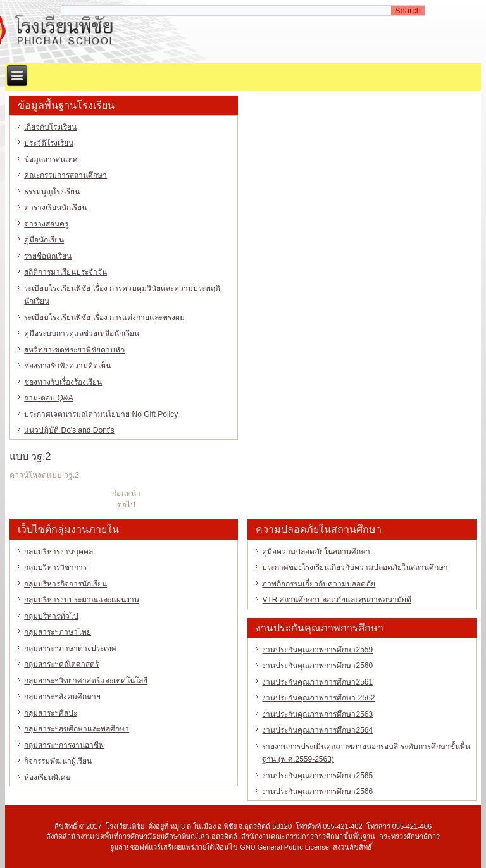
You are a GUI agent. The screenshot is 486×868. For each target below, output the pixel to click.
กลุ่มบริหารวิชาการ (55, 567)
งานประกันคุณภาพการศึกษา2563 (317, 714)
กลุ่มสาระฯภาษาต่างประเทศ (70, 648)
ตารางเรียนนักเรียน (55, 208)
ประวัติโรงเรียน (49, 143)
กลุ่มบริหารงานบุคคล (59, 552)
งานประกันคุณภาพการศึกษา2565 (317, 776)
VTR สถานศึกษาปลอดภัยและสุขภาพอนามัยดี (336, 600)
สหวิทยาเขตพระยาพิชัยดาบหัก (74, 350)
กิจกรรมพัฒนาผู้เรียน (58, 761)
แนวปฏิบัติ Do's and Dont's (69, 430)
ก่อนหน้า (126, 493)
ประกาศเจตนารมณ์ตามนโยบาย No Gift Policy (101, 414)
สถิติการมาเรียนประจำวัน (65, 272)
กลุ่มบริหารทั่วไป (51, 616)
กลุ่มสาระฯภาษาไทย (58, 632)
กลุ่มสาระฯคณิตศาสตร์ (61, 664)
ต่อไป (126, 505)
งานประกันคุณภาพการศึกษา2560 (317, 666)
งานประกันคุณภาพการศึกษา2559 (317, 650)
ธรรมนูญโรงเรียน (52, 192)
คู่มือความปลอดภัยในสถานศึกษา (316, 552)
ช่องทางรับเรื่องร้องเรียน (63, 382)
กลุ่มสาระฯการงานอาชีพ (64, 745)
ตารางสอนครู (46, 224)
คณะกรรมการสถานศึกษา (65, 175)
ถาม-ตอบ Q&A (49, 398)
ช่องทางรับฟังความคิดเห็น (67, 366)
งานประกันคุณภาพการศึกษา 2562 (318, 698)
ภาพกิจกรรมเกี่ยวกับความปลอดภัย (319, 584)
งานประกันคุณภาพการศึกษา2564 (317, 730)
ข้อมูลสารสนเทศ (51, 159)
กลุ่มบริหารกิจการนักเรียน (65, 584)
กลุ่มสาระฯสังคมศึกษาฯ (62, 697)
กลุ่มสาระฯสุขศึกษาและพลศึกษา (77, 729)
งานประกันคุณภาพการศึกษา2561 (317, 682)
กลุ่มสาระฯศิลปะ (51, 713)
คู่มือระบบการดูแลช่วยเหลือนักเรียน (82, 333)
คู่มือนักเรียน (44, 240)
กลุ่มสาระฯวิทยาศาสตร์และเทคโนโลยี (86, 681)
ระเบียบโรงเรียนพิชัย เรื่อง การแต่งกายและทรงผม (104, 318)
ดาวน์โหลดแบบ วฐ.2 (44, 475)
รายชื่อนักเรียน (48, 256)
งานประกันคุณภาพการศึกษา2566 (317, 791)
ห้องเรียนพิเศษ (47, 778)
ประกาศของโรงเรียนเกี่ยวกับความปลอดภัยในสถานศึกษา (355, 567)
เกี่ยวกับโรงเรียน (50, 127)
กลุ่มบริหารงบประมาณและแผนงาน (82, 600)
